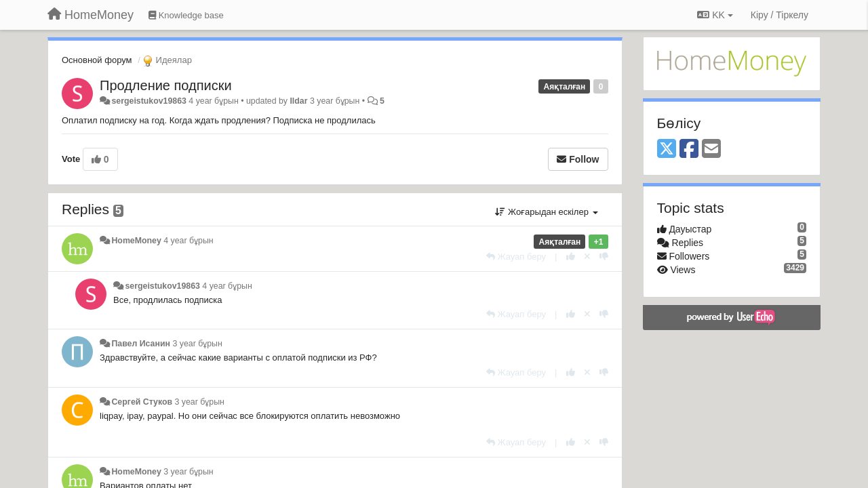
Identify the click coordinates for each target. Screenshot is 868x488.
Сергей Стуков (142, 402)
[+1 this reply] (571, 257)
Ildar (298, 101)
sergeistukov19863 (149, 101)
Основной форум (97, 60)
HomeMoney (136, 241)
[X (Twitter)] (667, 149)
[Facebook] (689, 149)
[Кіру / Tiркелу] (780, 15)
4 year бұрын (188, 241)
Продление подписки (166, 85)
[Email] (711, 149)
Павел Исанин (141, 344)
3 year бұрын (197, 344)
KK (715, 15)
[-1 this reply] (604, 257)
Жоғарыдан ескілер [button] (546, 212)
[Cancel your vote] (587, 257)
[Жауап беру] (516, 257)
